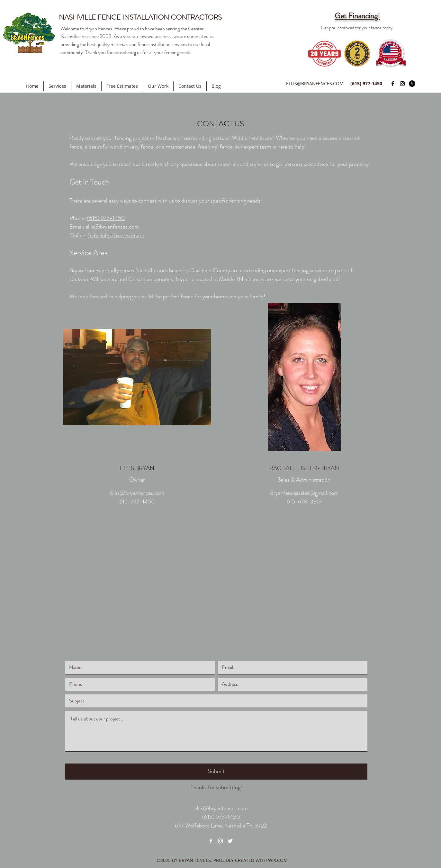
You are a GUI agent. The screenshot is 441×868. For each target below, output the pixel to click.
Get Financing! (357, 16)
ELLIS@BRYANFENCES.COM (315, 83)
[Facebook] (393, 84)
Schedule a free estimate (116, 235)
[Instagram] (402, 84)
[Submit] (216, 772)
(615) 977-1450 (106, 218)
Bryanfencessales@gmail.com (304, 493)
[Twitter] (412, 84)
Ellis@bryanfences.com (137, 493)
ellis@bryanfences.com (112, 227)
